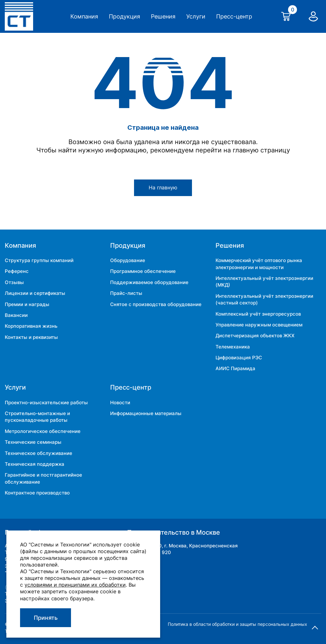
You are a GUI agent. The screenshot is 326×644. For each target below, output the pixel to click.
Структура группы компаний (39, 260)
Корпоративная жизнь (31, 326)
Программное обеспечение (143, 271)
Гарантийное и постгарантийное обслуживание (43, 478)
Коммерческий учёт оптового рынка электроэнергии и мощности (259, 264)
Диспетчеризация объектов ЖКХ (255, 336)
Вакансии (16, 315)
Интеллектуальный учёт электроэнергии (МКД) (264, 282)
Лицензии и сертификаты (35, 293)
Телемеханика (233, 347)
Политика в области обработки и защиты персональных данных (237, 624)
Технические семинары (33, 442)
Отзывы (14, 282)
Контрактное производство (37, 493)
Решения (163, 16)
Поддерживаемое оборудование (149, 282)
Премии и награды (27, 304)
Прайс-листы (126, 293)
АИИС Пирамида (235, 368)
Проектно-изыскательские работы (46, 402)
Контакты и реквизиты (31, 337)
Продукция (124, 16)
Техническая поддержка (35, 464)
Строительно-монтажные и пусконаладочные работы (37, 417)
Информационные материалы (146, 413)
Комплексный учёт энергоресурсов (258, 314)
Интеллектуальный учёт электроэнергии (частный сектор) (264, 299)
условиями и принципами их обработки (75, 585)
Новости (120, 402)
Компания (84, 16)
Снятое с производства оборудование (156, 304)
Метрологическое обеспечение (43, 431)
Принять (46, 618)
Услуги (196, 16)
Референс (17, 271)
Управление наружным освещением (259, 325)
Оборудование (128, 260)
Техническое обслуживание (39, 453)
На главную (163, 188)
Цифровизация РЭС (239, 358)
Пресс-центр (234, 16)
